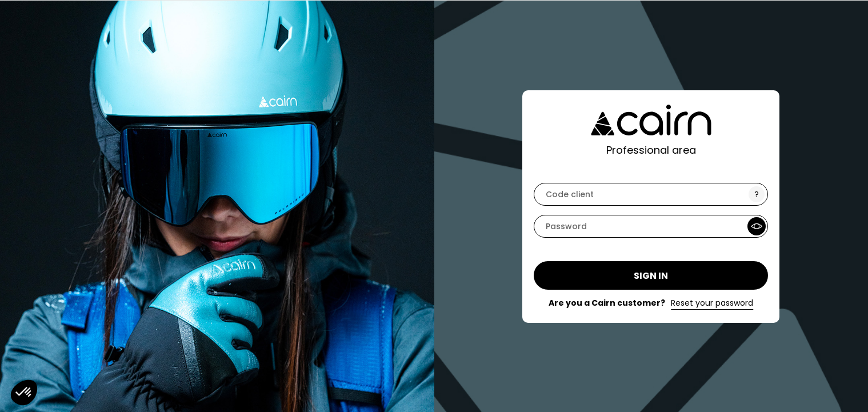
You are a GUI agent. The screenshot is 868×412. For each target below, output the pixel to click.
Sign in (651, 276)
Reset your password (712, 303)
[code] (651, 194)
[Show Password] (757, 226)
